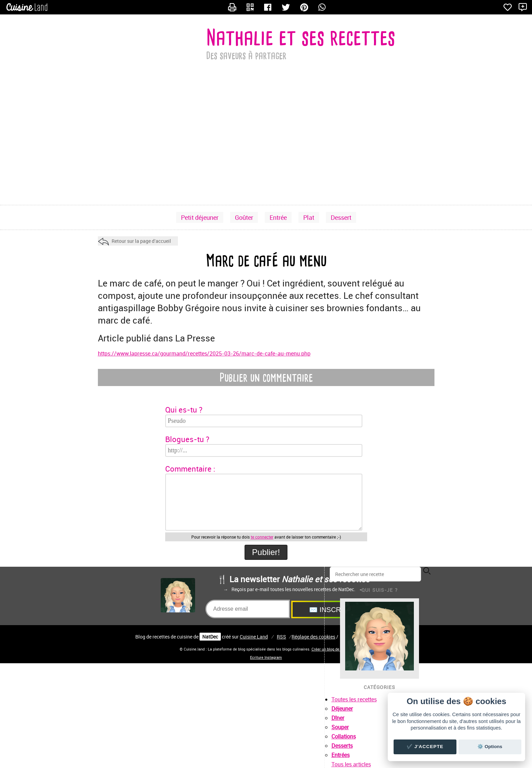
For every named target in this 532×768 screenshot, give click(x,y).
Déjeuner (342, 709)
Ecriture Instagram (266, 657)
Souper (340, 727)
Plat (309, 217)
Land (254, 637)
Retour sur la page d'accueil (141, 241)
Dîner (338, 718)
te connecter (262, 537)
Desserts (342, 746)
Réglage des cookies (313, 637)
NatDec (210, 637)
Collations (344, 736)
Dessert (341, 217)
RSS (281, 637)
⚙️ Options (490, 747)
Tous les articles (351, 764)
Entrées (341, 755)
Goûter (244, 217)
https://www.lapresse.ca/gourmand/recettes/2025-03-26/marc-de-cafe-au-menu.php (204, 353)
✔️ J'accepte (425, 747)
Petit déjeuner (200, 217)
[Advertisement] (266, 150)
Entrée (278, 217)
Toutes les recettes (354, 699)
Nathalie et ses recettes (301, 37)
